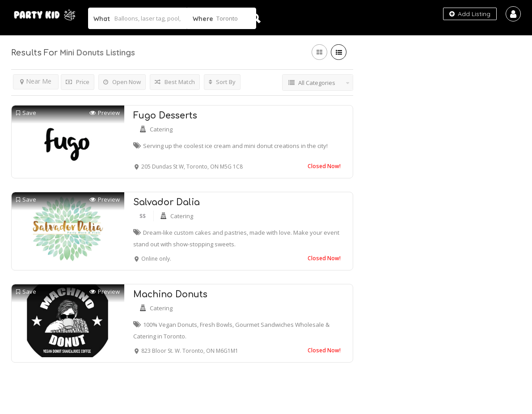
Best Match (175, 82)
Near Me (36, 81)
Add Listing (470, 14)
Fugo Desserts (165, 116)
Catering (161, 129)
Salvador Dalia (167, 202)
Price (78, 82)
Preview (105, 113)
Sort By (222, 82)
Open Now (122, 82)
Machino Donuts (170, 294)
